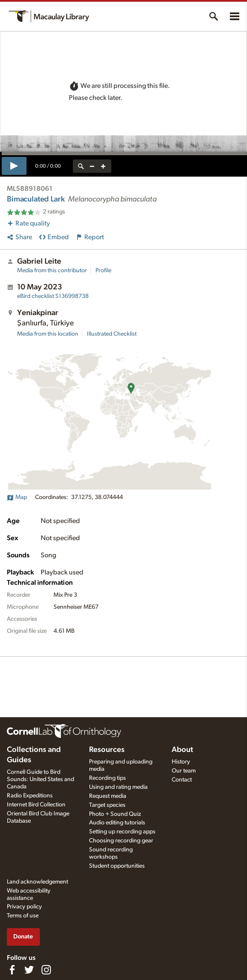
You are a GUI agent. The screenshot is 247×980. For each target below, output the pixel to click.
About (182, 750)
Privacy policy (24, 907)
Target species (107, 805)
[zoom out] (92, 166)
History (181, 762)
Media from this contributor (52, 271)
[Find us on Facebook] (12, 970)
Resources (107, 750)
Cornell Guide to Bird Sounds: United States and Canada (40, 779)
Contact (182, 780)
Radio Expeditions (30, 796)
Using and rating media (118, 787)
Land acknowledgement (37, 882)
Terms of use (23, 916)
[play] (14, 166)
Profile (103, 271)
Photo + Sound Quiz (115, 814)
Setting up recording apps (122, 832)
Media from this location (48, 334)
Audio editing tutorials (117, 823)
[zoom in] (103, 166)
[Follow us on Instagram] (46, 970)
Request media (108, 796)
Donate (23, 936)
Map (17, 497)
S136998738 (53, 296)
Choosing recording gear (121, 841)
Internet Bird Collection (36, 805)
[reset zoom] (81, 166)
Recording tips (107, 778)
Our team (184, 771)
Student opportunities (117, 866)
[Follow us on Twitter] (29, 970)
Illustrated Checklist (112, 334)
